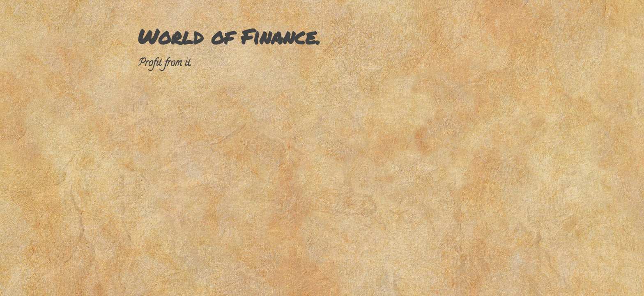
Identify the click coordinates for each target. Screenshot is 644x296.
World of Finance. (229, 36)
